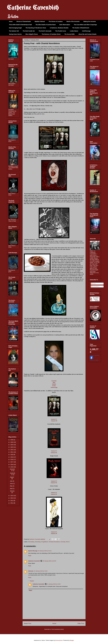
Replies (32, 581)
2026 (12, 440)
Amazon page (54, 387)
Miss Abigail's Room (32, 34)
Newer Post (28, 623)
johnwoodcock (59, 640)
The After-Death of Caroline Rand (46, 25)
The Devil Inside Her (29, 31)
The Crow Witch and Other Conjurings (85, 25)
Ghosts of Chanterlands (24, 21)
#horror (68, 542)
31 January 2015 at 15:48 (54, 584)
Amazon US (54, 419)
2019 (12, 457)
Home (11, 21)
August (12, 477)
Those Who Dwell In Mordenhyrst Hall (20, 25)
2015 (12, 467)
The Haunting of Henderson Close (36, 28)
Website (54, 384)
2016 (12, 464)
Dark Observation (65, 25)
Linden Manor (74, 31)
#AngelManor (45, 542)
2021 (12, 452)
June (11, 484)
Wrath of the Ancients (73, 21)
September (12, 474)
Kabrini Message (33, 551)
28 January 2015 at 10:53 (49, 561)
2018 (12, 460)
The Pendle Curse (61, 31)
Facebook (54, 381)
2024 (12, 445)
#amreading (31, 542)
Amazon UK (54, 421)
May (11, 486)
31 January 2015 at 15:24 (41, 571)
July (11, 481)
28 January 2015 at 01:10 (45, 551)
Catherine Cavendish (33, 8)
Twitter (54, 386)
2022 (12, 450)
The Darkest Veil (14, 31)
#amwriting (38, 542)
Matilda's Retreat (40, 21)
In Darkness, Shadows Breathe (59, 28)
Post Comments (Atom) (58, 629)
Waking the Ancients (90, 21)
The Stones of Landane (56, 21)
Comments (95, 286)
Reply (30, 556)
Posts (93, 284)
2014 (12, 496)
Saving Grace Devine (15, 34)
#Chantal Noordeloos (54, 542)
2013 (12, 498)
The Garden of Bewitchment (81, 28)
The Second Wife (69, 34)
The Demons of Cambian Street (51, 34)
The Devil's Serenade (45, 31)
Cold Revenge (86, 31)
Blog (54, 382)
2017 (12, 462)
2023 (12, 447)
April (11, 489)
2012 (12, 501)
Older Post (81, 623)
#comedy (63, 542)
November (12, 470)
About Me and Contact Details (87, 34)
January (12, 491)
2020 (12, 455)
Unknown (31, 571)
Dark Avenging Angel (15, 28)
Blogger (72, 640)
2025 (12, 442)
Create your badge (94, 360)
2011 (12, 503)
